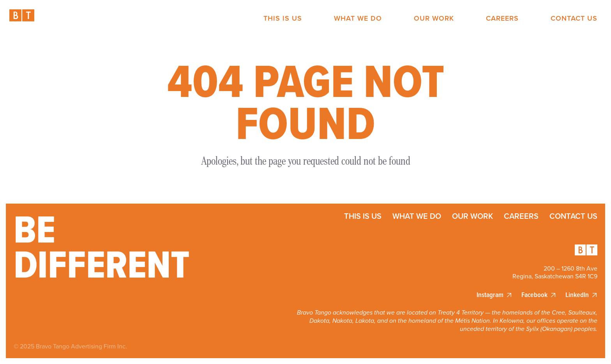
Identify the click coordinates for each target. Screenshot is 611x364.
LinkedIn (577, 295)
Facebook (534, 295)
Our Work (434, 19)
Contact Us (574, 19)
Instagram (490, 295)
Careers (502, 19)
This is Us (283, 19)
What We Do (358, 19)
